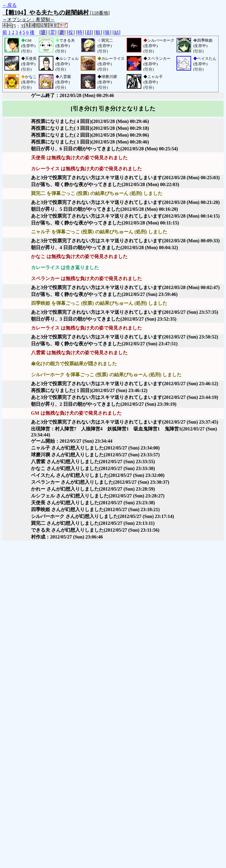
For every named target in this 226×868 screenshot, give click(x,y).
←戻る (10, 5)
